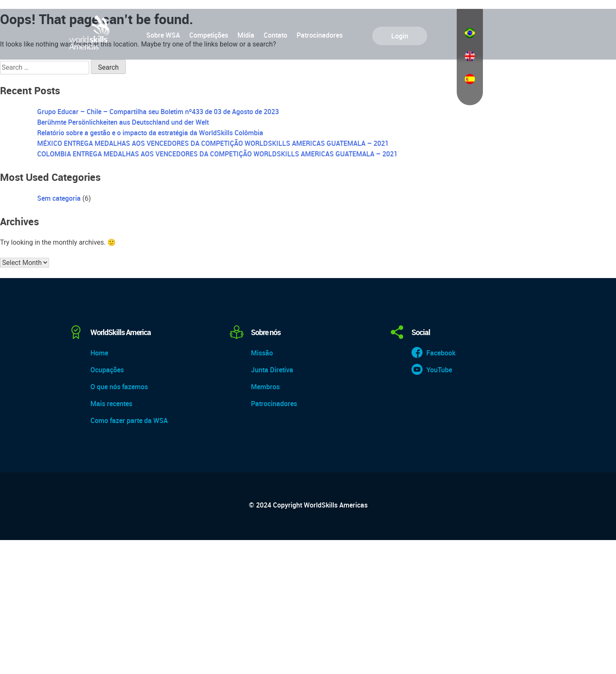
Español (470, 79)
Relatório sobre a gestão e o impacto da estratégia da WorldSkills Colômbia (150, 133)
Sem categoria (59, 198)
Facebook (441, 353)
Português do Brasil (470, 33)
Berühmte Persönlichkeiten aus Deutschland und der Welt (123, 122)
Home (99, 353)
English (470, 56)
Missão (262, 353)
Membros (265, 387)
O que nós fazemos (119, 387)
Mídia (246, 35)
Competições (209, 35)
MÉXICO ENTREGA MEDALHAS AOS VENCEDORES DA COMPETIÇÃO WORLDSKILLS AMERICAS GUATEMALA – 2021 (213, 143)
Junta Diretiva (272, 370)
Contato (275, 35)
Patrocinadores (320, 35)
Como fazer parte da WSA (129, 420)
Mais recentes (111, 404)
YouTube (439, 370)
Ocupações (107, 370)
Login (400, 36)
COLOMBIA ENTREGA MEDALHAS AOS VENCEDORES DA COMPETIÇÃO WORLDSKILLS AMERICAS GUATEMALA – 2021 (217, 154)
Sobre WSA (163, 35)
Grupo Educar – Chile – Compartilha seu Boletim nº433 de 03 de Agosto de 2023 (158, 112)
